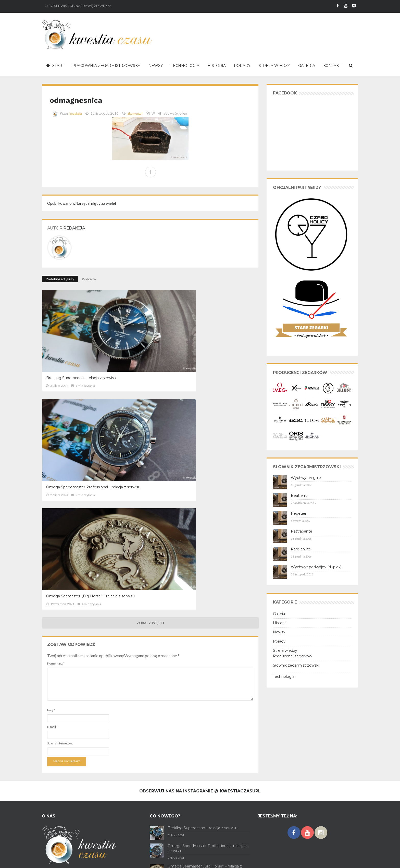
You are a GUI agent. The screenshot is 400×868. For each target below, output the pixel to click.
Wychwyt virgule (306, 478)
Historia (280, 623)
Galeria (279, 614)
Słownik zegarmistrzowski (296, 665)
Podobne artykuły (60, 279)
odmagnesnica (88, 99)
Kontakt (118, 860)
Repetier (299, 513)
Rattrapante (302, 531)
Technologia (284, 677)
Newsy (279, 632)
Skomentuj (136, 113)
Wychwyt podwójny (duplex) (316, 567)
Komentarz (56, 406)
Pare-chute (301, 549)
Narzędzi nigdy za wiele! (82, 203)
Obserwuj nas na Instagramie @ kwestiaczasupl (200, 706)
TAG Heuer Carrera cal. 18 (190, 822)
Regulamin (68, 860)
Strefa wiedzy (285, 650)
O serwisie (50, 860)
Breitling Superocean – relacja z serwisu (73, 336)
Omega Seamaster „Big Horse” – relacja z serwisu (222, 336)
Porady (279, 641)
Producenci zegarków (292, 656)
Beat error (300, 496)
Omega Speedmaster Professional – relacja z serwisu (146, 336)
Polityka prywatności (94, 860)
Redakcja (76, 113)
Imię (51, 452)
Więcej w (89, 279)
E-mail (52, 469)
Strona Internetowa (60, 485)
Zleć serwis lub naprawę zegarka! (78, 6)
